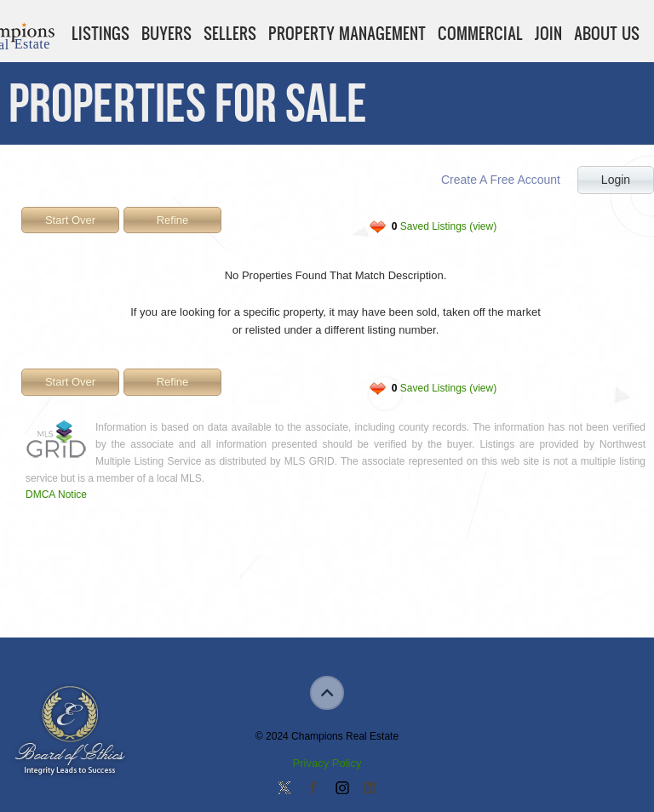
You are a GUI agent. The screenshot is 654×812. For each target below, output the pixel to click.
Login (616, 180)
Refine (173, 220)
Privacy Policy (327, 763)
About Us (607, 33)
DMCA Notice (56, 495)
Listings (100, 33)
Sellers (230, 33)
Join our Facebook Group (313, 789)
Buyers (166, 33)
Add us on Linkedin (370, 789)
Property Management (347, 33)
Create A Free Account (501, 180)
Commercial (480, 33)
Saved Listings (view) (444, 226)
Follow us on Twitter (284, 789)
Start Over (70, 220)
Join (548, 33)
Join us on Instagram (341, 789)
